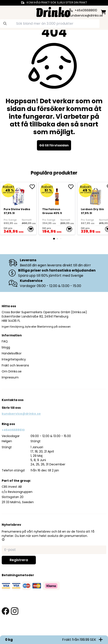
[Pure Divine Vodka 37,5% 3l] (18, 208)
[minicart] (103, 12)
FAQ (5, 341)
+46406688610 (13, 430)
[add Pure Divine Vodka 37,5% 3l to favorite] (33, 187)
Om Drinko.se (12, 371)
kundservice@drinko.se (21, 414)
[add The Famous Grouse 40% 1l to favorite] (72, 187)
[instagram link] (15, 611)
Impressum (10, 377)
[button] (3, 539)
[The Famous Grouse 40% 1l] (57, 208)
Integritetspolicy (14, 359)
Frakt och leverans (15, 365)
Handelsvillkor (12, 353)
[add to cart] (31, 229)
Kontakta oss (13, 400)
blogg (6, 347)
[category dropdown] (6, 12)
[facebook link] (5, 611)
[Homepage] (53, 11)
